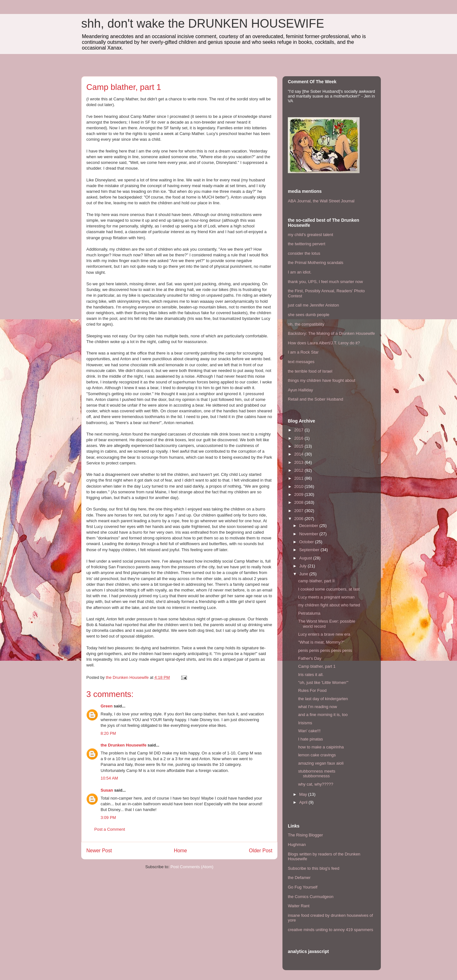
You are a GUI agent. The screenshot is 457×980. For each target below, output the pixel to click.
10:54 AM (109, 778)
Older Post (261, 851)
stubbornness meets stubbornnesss (317, 774)
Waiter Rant (299, 906)
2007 (299, 511)
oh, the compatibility (306, 324)
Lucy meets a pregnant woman (326, 597)
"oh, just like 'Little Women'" (323, 683)
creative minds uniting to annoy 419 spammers (331, 930)
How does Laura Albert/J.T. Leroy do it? (324, 343)
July (304, 566)
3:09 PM (108, 818)
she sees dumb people (309, 315)
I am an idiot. (300, 272)
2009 (299, 494)
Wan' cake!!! (309, 731)
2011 (299, 478)
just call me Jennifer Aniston (313, 305)
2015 (299, 446)
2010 (299, 487)
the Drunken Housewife (123, 745)
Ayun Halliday (300, 390)
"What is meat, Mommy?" (321, 642)
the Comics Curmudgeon (311, 897)
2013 (299, 462)
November (309, 534)
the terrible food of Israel (310, 371)
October (307, 542)
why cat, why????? (316, 784)
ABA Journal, (300, 201)
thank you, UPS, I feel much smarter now (325, 282)
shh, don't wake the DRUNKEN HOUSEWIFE (203, 24)
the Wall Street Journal (334, 201)
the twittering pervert (307, 244)
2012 (299, 470)
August (306, 558)
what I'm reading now (317, 707)
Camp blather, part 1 (317, 666)
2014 (299, 454)
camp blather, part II (316, 581)
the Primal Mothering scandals (316, 263)
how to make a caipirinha (321, 747)
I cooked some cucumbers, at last (329, 589)
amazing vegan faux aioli (321, 763)
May (304, 794)
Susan (107, 790)
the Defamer (299, 878)
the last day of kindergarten (323, 699)
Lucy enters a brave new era (324, 634)
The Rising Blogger (305, 835)
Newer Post (99, 851)
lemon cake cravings (317, 755)
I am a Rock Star (303, 352)
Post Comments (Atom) (192, 867)
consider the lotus (304, 253)
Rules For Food (312, 690)
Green (107, 706)
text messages (301, 362)
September (310, 550)
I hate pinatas (310, 739)
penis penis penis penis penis (325, 650)
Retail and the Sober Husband (315, 399)
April (304, 802)
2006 (299, 519)
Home (181, 851)
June (304, 574)
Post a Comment (110, 829)
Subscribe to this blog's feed (314, 868)
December (309, 526)
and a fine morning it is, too (323, 715)
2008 (299, 502)
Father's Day (310, 658)
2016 (299, 438)
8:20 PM (108, 733)
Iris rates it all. (311, 675)
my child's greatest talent (311, 235)
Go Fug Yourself (303, 887)
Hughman (297, 845)
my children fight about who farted (329, 605)
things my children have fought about (321, 380)
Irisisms (305, 723)
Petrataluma (309, 613)
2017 (299, 430)
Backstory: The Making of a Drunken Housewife (331, 333)
